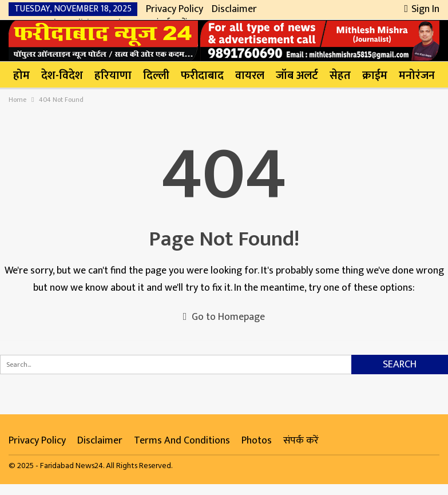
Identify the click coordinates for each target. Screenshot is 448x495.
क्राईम (375, 76)
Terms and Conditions (182, 441)
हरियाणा (113, 76)
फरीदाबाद (202, 76)
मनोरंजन (417, 76)
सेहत (340, 76)
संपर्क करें (301, 441)
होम (21, 76)
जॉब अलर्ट (297, 76)
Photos (257, 441)
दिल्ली (156, 76)
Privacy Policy (175, 9)
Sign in (422, 9)
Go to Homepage (224, 317)
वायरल (250, 76)
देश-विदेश (62, 76)
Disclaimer (234, 9)
